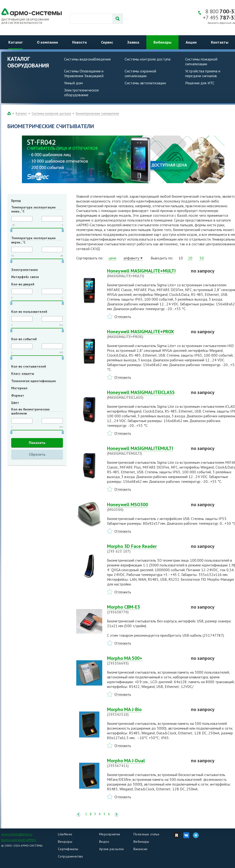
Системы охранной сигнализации (140, 73)
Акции (191, 42)
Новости (79, 42)
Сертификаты (68, 849)
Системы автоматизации (145, 83)
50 (202, 258)
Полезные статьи (146, 834)
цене (112, 258)
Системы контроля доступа (148, 59)
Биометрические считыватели (97, 113)
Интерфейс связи (25, 277)
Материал (19, 388)
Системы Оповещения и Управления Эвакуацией (84, 73)
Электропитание (25, 270)
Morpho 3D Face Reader (146, 549)
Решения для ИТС (200, 83)
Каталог (15, 42)
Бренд (16, 201)
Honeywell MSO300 (146, 507)
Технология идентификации (33, 381)
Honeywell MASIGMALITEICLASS (146, 395)
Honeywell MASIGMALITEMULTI (146, 451)
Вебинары (162, 42)
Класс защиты (23, 373)
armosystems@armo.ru (17, 834)
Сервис (107, 42)
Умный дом (73, 83)
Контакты (220, 42)
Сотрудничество (71, 856)
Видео (104, 842)
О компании (47, 42)
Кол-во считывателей (29, 366)
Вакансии (140, 849)
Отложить (123, 317)
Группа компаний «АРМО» (19, 840)
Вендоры (65, 842)
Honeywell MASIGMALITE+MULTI (146, 273)
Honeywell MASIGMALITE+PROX (146, 334)
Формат (18, 395)
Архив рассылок (112, 849)
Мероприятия (110, 834)
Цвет (15, 403)
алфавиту (131, 258)
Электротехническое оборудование (82, 92)
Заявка (133, 42)
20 (190, 258)
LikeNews (65, 834)
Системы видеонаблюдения (87, 59)
